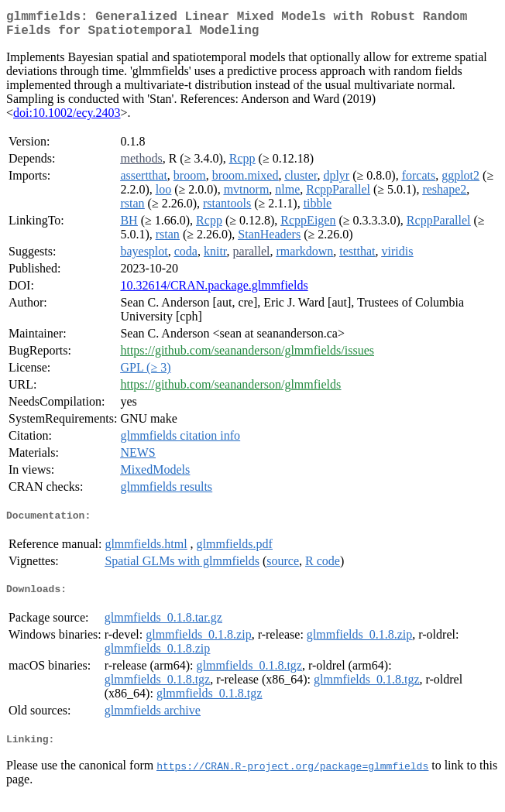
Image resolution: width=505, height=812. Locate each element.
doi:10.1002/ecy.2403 (67, 119)
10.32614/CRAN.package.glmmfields (214, 291)
